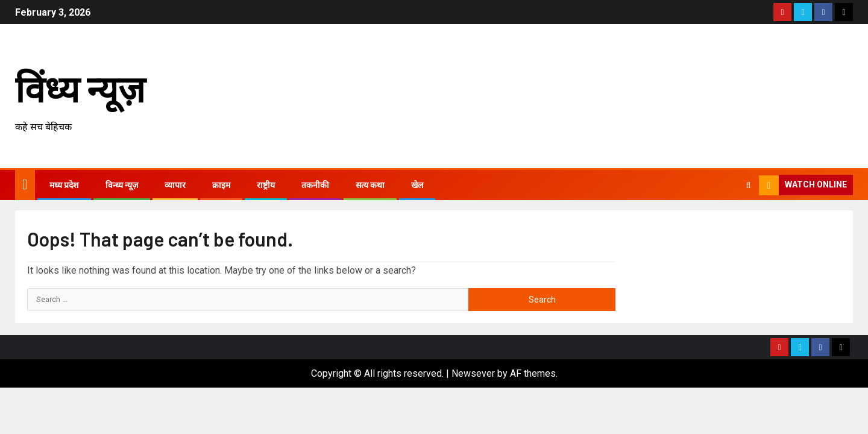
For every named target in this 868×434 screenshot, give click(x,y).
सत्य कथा (370, 185)
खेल (417, 185)
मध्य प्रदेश (64, 185)
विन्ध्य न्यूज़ (122, 185)
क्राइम (221, 185)
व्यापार (175, 185)
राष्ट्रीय (266, 185)
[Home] (25, 184)
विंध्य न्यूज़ (80, 88)
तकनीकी (315, 185)
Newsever (473, 373)
